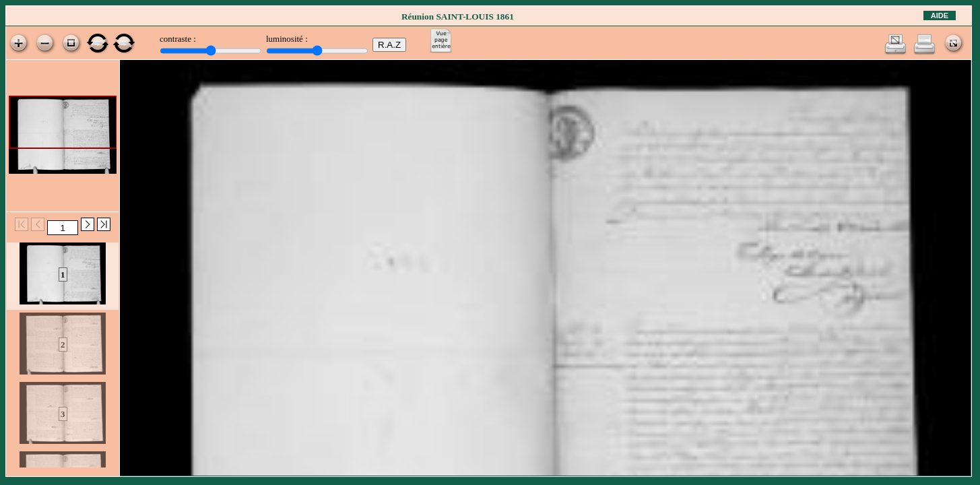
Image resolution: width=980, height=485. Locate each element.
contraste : (178, 39)
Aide (940, 15)
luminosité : (287, 39)
